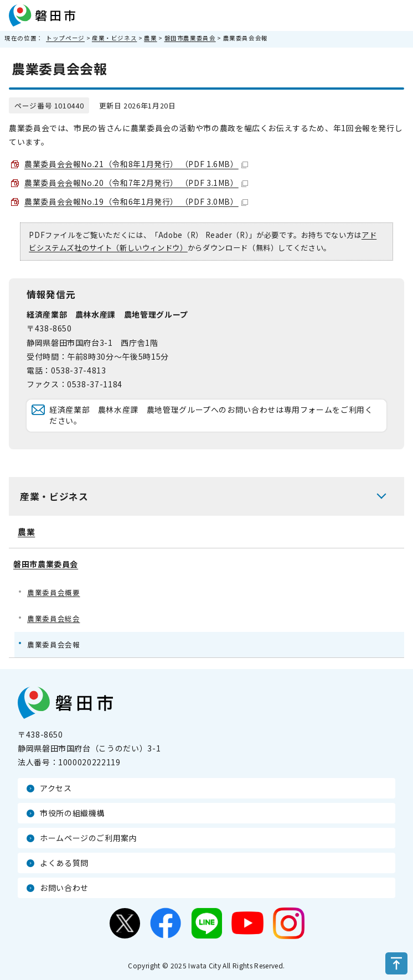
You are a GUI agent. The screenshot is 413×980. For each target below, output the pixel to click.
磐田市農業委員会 (190, 38)
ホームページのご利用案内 (89, 838)
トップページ (65, 38)
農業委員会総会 (53, 618)
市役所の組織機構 (72, 813)
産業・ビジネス (114, 38)
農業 (150, 38)
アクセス (56, 788)
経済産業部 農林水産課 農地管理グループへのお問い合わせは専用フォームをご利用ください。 (211, 415)
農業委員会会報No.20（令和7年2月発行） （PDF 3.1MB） (136, 183)
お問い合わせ (64, 888)
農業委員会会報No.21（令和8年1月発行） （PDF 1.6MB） (136, 164)
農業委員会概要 (53, 592)
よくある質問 (64, 863)
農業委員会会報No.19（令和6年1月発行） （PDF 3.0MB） (136, 201)
